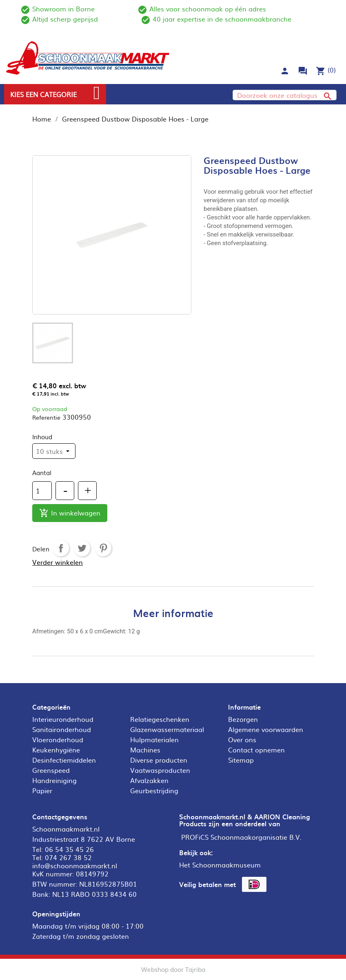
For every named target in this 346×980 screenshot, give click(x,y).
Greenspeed (51, 770)
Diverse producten (159, 760)
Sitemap (241, 760)
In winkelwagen (70, 513)
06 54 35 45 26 (69, 849)
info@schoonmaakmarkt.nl (75, 865)
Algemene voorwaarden (266, 729)
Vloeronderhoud (58, 739)
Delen (61, 548)
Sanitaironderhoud (62, 729)
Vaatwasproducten (160, 770)
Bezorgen (243, 719)
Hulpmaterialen (154, 739)
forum (303, 71)
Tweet (82, 548)
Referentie (46, 417)
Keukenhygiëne (56, 750)
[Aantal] (42, 491)
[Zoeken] (285, 95)
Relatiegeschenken (160, 719)
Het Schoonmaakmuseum (220, 865)
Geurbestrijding (154, 790)
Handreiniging (54, 780)
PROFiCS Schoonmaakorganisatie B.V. (241, 837)
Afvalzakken (149, 780)
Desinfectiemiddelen (64, 760)
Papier (42, 790)
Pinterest (103, 548)
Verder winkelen (58, 562)
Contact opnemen (256, 750)
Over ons (242, 739)
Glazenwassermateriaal (167, 729)
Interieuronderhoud (63, 719)
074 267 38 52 (68, 857)
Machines (145, 750)
